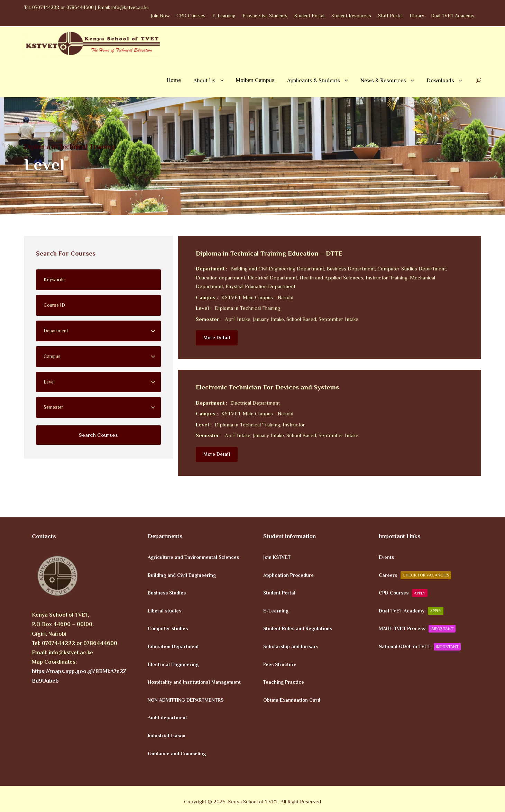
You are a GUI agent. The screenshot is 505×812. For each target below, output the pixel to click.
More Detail (217, 338)
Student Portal (309, 16)
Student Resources (351, 16)
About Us (204, 81)
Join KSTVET (277, 557)
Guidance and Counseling (177, 753)
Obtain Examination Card (292, 700)
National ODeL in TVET (420, 647)
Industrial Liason (167, 736)
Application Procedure (288, 575)
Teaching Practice (284, 682)
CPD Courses (191, 16)
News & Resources (383, 81)
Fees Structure (280, 664)
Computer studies (168, 628)
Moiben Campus (255, 80)
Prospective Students (265, 16)
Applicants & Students (314, 81)
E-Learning (224, 16)
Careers (415, 575)
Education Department (173, 646)
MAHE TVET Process (417, 629)
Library (417, 16)
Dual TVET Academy (453, 16)
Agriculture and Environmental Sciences (193, 557)
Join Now (160, 16)
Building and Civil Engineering (182, 575)
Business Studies (167, 593)
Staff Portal (390, 16)
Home (174, 80)
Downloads (440, 81)
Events (386, 557)
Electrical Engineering (173, 664)
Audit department (167, 718)
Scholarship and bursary (291, 646)
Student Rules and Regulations (298, 628)
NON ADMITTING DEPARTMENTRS (186, 700)
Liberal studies (164, 610)
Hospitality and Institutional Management (194, 682)
